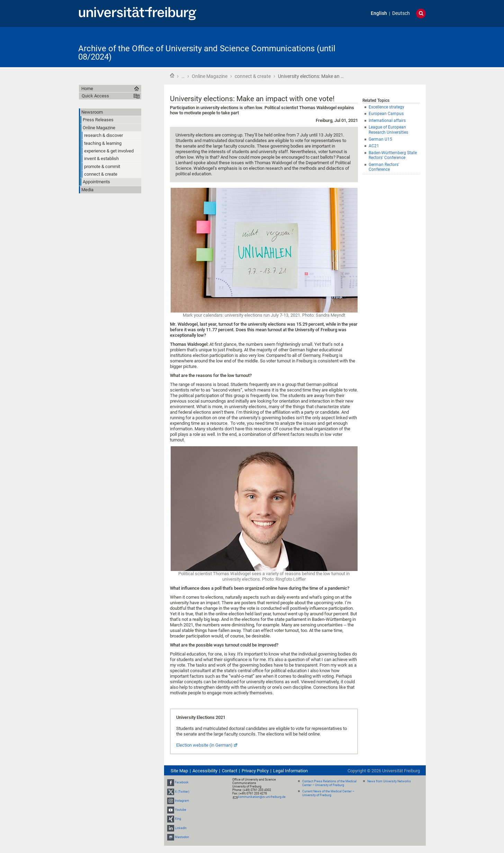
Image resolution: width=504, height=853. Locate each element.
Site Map (179, 771)
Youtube (181, 810)
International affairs (387, 121)
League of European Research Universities (388, 130)
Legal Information (290, 771)
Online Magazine (210, 76)
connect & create (253, 76)
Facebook (182, 783)
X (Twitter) (182, 792)
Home (172, 76)
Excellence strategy (386, 107)
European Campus (386, 114)
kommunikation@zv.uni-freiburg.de (262, 797)
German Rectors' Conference (384, 167)
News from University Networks (389, 781)
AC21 (374, 146)
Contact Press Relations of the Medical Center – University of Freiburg (329, 783)
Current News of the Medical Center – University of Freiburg (328, 793)
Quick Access (95, 96)
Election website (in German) (204, 745)
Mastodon (182, 837)
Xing (178, 819)
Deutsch (401, 13)
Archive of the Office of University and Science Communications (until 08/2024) (207, 53)
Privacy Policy (255, 771)
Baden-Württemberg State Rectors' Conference (393, 155)
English (379, 13)
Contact (229, 771)
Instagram (182, 801)
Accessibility (205, 771)
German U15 (380, 139)
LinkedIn (181, 828)
